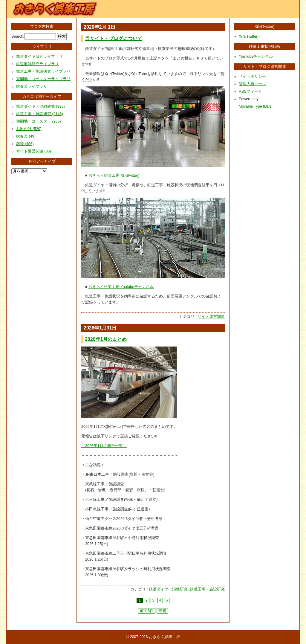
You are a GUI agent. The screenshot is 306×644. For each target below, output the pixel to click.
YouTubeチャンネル (256, 57)
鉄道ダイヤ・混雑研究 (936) (40, 106)
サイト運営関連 (211, 317)
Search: (18, 36)
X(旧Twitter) (249, 36)
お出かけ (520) (29, 129)
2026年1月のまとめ (106, 339)
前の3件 (147, 611)
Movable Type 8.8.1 (255, 106)
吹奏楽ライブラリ (32, 86)
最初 (162, 611)
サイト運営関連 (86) (34, 151)
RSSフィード (250, 91)
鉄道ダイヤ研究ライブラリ (39, 57)
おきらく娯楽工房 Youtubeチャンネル (121, 287)
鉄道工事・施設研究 (207, 589)
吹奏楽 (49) (26, 136)
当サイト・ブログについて (114, 38)
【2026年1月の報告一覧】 (104, 446)
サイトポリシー (252, 77)
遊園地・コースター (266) (39, 121)
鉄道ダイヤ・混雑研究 (168, 589)
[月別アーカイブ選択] (29, 171)
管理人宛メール (252, 84)
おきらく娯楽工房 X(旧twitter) (114, 176)
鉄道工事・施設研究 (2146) (40, 114)
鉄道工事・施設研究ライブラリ (43, 71)
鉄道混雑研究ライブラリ (38, 64)
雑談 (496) (25, 144)
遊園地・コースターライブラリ (43, 79)
